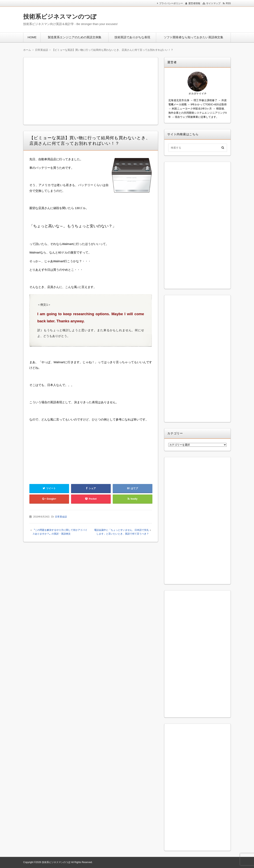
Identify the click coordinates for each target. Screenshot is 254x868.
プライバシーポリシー (171, 3)
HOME (32, 37)
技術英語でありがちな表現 (132, 37)
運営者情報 (194, 3)
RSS (228, 3)
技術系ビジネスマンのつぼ (60, 17)
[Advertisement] (178, 19)
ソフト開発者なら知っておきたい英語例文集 (193, 37)
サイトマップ (213, 3)
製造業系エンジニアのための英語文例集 (75, 37)
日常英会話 (61, 517)
